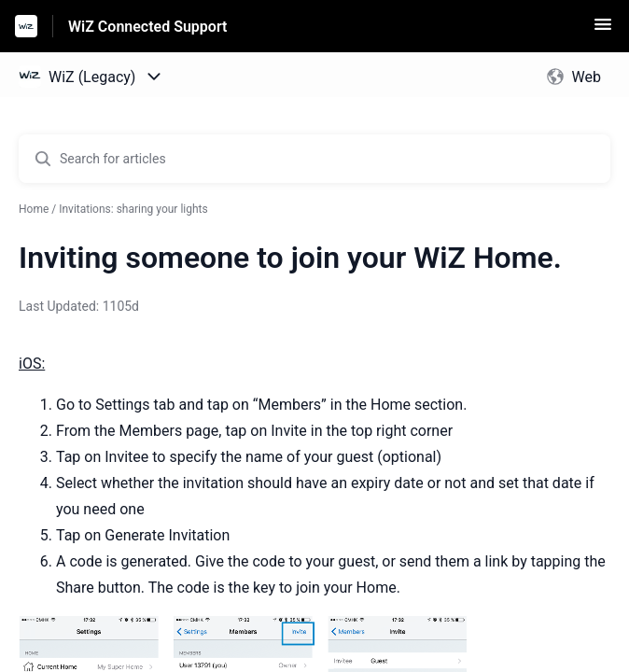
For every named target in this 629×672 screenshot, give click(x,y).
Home (34, 209)
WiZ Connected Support (147, 27)
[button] (603, 30)
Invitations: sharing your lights (133, 209)
